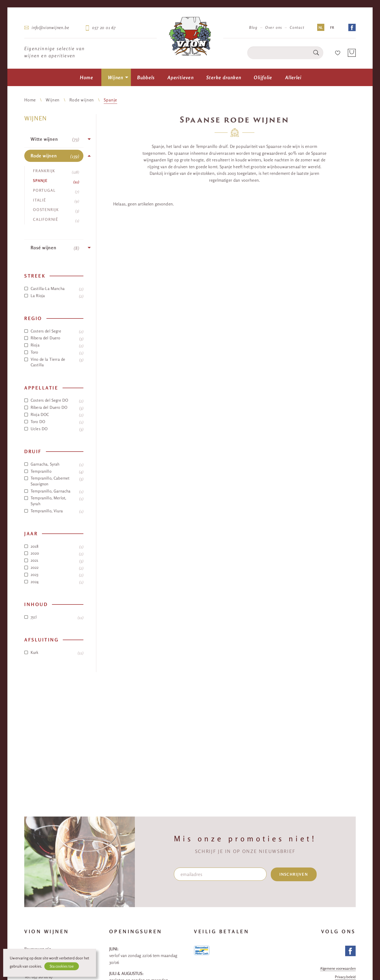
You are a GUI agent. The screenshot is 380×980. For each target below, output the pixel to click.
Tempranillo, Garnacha (54, 491)
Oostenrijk (56, 210)
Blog (253, 27)
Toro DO (54, 422)
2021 (54, 560)
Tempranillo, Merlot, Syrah (54, 501)
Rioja (54, 345)
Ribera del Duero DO (54, 407)
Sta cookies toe (62, 966)
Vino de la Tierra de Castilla (54, 362)
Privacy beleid (345, 977)
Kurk (54, 653)
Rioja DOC (54, 415)
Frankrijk (56, 171)
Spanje (110, 100)
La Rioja (54, 296)
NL (321, 27)
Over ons (274, 27)
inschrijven (294, 874)
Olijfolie (263, 77)
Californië (56, 220)
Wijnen (116, 77)
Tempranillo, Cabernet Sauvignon (54, 481)
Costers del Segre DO (54, 400)
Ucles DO (54, 429)
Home (87, 77)
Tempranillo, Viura (54, 511)
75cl (54, 617)
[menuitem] (87, 77)
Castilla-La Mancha (54, 289)
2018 (54, 546)
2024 (54, 582)
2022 (54, 568)
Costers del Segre (54, 331)
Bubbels (146, 77)
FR (332, 27)
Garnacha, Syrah (54, 464)
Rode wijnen (82, 100)
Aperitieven (181, 77)
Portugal (56, 191)
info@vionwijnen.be (50, 27)
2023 (54, 575)
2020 (54, 553)
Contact (297, 27)
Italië (56, 201)
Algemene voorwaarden (338, 969)
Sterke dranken (224, 77)
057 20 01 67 (104, 27)
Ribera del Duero (54, 338)
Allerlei (293, 77)
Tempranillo (54, 471)
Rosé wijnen (55, 248)
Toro (54, 352)
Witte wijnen (55, 139)
